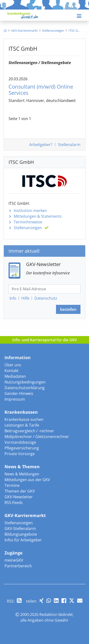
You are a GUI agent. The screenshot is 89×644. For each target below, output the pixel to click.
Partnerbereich (18, 566)
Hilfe (25, 298)
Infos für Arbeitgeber (23, 540)
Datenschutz (46, 298)
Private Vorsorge (20, 454)
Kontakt (12, 371)
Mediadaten (15, 376)
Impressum (15, 399)
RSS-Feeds (14, 503)
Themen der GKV (20, 491)
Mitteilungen (38, 216)
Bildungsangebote (21, 534)
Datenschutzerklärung (25, 388)
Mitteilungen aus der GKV (27, 480)
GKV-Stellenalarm (20, 528)
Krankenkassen (21, 412)
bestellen (68, 309)
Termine (12, 485)
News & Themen (22, 467)
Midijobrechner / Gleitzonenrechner (37, 437)
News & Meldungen (22, 474)
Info (13, 298)
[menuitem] (5, 30)
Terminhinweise (28, 222)
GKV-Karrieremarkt (25, 515)
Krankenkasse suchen (24, 419)
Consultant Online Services (41, 90)
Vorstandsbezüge (20, 442)
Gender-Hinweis (19, 393)
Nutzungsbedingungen (25, 382)
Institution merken (30, 211)
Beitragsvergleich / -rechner (29, 431)
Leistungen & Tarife (22, 425)
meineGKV (14, 560)
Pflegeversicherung (22, 448)
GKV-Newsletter (19, 497)
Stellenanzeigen (28, 228)
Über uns (13, 365)
